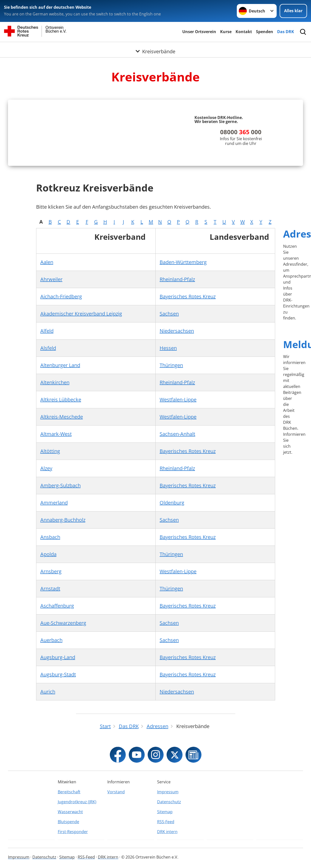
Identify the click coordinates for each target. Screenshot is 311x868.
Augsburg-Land (58, 724)
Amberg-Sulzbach (61, 553)
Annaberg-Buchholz (63, 587)
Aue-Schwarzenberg (63, 690)
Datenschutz (169, 861)
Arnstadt (50, 656)
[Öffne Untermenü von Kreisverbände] (155, 48)
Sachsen (169, 381)
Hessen (168, 415)
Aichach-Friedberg (61, 364)
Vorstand (116, 851)
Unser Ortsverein (199, 32)
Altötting (50, 518)
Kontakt (244, 32)
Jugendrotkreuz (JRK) (77, 861)
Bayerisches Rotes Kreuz (188, 364)
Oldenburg (172, 570)
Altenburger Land (60, 432)
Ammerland (54, 570)
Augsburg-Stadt (58, 742)
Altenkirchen (55, 450)
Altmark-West (56, 501)
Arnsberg (51, 639)
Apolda (48, 621)
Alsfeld (48, 415)
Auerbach (51, 707)
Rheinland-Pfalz (177, 346)
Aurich (48, 759)
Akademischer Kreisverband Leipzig (81, 381)
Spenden (265, 32)
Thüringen (171, 432)
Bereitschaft (69, 851)
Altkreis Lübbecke (61, 467)
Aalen (47, 329)
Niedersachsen (177, 398)
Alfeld (47, 398)
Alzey (46, 535)
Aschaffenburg (57, 673)
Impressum (168, 851)
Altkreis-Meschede (62, 484)
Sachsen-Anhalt (177, 501)
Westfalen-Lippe (178, 467)
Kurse (226, 32)
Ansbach (50, 604)
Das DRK (286, 32)
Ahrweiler (51, 346)
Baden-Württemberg (183, 329)
